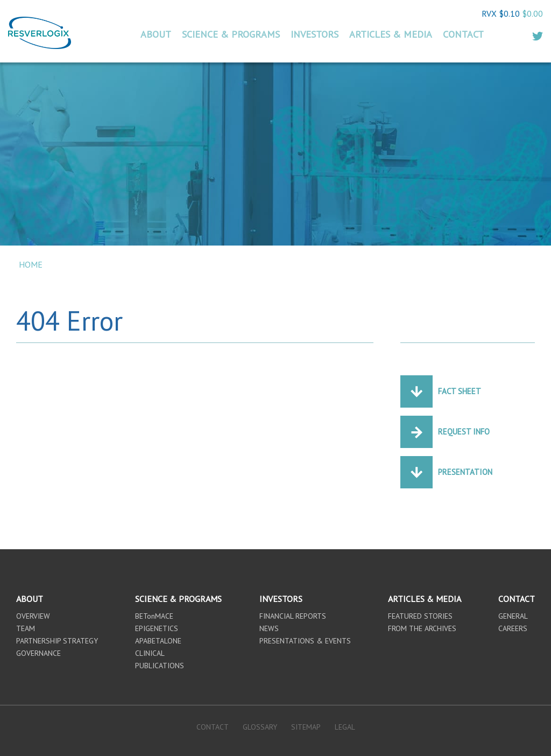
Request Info (464, 432)
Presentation (465, 472)
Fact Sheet (460, 391)
